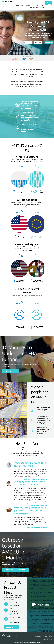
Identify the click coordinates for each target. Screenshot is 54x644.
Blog (34, 7)
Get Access (11, 371)
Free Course (49, 3)
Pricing (22, 5)
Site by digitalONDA (47, 640)
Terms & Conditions (47, 637)
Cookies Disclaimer (48, 638)
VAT (34, 5)
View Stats (17, 605)
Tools (37, 5)
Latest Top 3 (11, 627)
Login (43, 7)
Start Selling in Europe (16, 570)
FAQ (31, 7)
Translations (28, 5)
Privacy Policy (38, 637)
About (18, 3)
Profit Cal (42, 5)
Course (18, 5)
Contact (38, 7)
